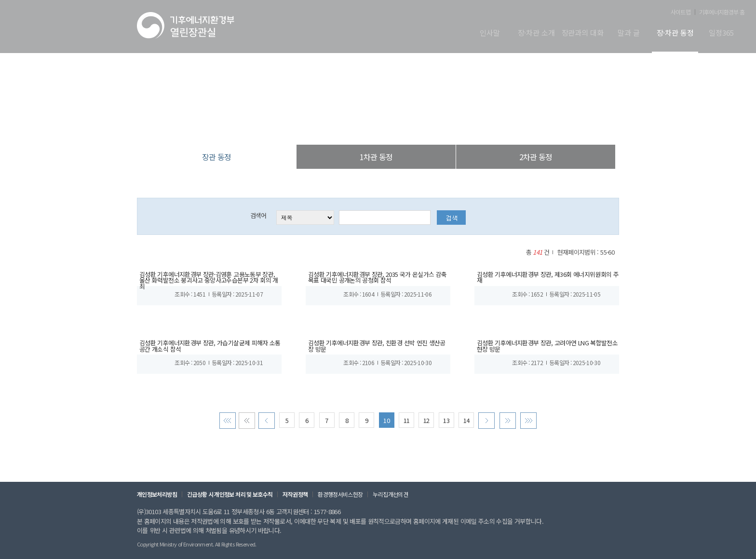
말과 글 (628, 33)
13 (446, 425)
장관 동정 (427, 125)
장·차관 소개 (536, 33)
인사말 (490, 33)
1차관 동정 (376, 157)
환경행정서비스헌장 (337, 499)
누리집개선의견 (387, 499)
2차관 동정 (536, 157)
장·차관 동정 (675, 33)
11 (406, 425)
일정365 (721, 33)
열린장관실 (321, 125)
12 (426, 425)
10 (386, 425)
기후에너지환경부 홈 (722, 12)
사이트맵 (681, 12)
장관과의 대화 (583, 33)
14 (466, 425)
